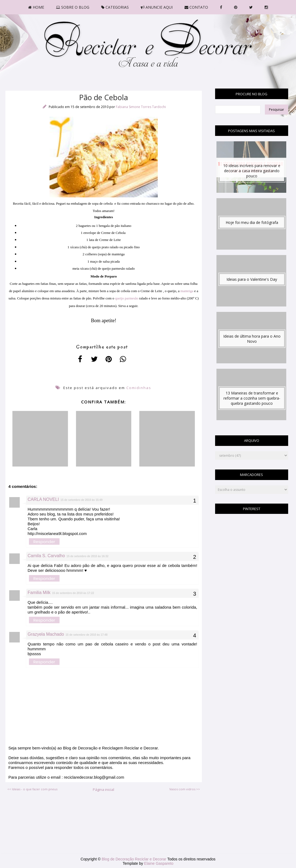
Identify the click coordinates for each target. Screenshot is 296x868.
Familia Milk (39, 593)
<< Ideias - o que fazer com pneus (32, 789)
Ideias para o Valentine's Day (252, 279)
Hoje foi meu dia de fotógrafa (252, 222)
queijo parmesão (127, 298)
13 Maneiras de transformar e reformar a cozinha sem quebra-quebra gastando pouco (252, 398)
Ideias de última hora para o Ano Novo (252, 339)
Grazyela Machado (46, 634)
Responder (44, 542)
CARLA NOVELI (43, 499)
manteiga (187, 291)
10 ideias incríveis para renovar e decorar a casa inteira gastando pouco (252, 171)
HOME (36, 7)
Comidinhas (139, 388)
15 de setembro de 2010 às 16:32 (88, 556)
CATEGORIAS (115, 7)
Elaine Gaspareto (159, 863)
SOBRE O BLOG (73, 7)
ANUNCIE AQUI (157, 7)
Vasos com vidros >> (185, 789)
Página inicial (103, 789)
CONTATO (196, 7)
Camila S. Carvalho (46, 556)
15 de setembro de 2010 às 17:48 (86, 635)
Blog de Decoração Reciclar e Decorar (135, 859)
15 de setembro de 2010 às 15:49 (82, 500)
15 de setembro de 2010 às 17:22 (73, 593)
